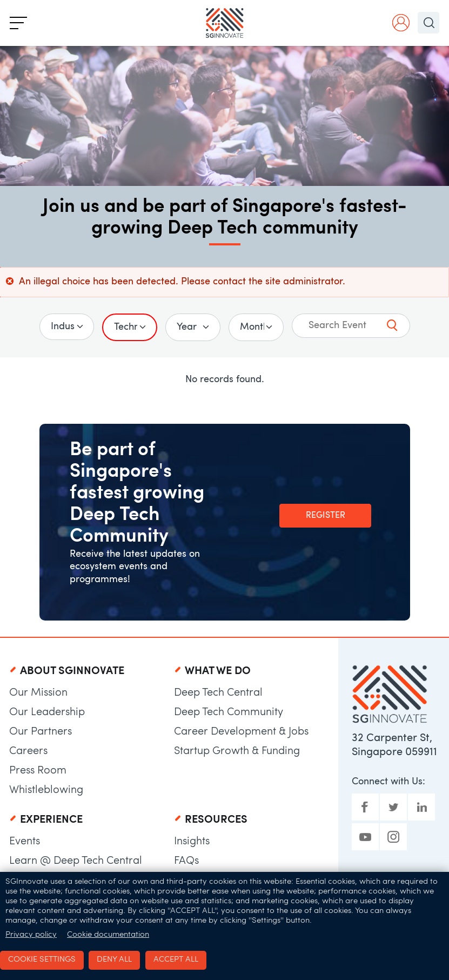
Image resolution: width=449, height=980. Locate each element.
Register (326, 516)
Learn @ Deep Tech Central (76, 861)
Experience (51, 820)
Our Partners (41, 732)
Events (25, 842)
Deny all (114, 960)
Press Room (38, 771)
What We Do (218, 671)
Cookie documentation (108, 934)
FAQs (186, 861)
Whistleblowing (46, 790)
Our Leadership (47, 712)
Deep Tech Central (218, 693)
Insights (192, 842)
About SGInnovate (72, 671)
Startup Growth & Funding (237, 751)
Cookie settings (42, 960)
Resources (216, 820)
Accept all (176, 960)
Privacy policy (31, 934)
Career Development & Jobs (241, 732)
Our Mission (38, 693)
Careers (28, 751)
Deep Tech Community (229, 712)
